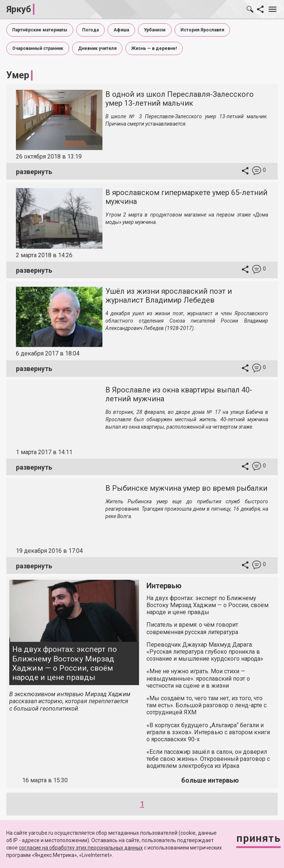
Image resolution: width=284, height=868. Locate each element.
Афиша (121, 30)
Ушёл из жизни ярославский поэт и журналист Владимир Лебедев (169, 296)
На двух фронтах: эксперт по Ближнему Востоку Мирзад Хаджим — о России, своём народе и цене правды (65, 663)
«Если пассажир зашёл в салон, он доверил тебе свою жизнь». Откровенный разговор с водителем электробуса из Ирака (208, 759)
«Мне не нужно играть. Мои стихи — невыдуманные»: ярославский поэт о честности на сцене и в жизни (198, 678)
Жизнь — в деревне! (154, 48)
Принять (258, 838)
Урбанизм (155, 30)
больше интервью (210, 780)
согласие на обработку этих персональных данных (81, 848)
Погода (90, 30)
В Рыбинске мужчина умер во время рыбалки (186, 488)
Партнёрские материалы (40, 30)
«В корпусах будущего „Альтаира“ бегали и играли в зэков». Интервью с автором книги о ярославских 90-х (208, 732)
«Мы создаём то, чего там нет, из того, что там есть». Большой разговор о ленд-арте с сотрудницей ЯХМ (207, 705)
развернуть (34, 172)
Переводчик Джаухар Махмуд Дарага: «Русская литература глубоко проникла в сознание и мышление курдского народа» (205, 652)
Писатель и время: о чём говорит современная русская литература (192, 628)
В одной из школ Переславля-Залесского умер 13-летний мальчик (180, 99)
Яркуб (19, 9)
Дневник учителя (97, 48)
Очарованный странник (38, 48)
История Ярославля (202, 30)
